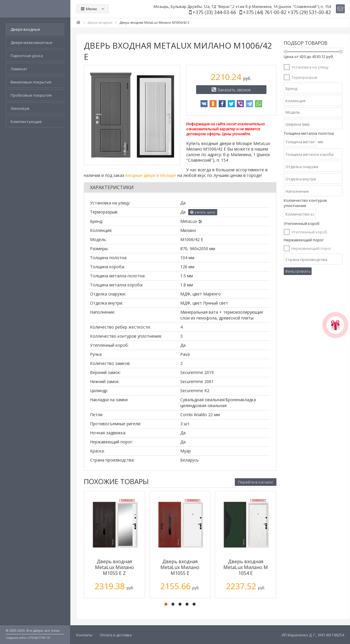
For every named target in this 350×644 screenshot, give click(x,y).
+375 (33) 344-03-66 (214, 12)
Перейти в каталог (256, 482)
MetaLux (189, 221)
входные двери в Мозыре (151, 175)
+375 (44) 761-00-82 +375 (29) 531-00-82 (287, 12)
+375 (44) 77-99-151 (39, 638)
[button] (166, 604)
